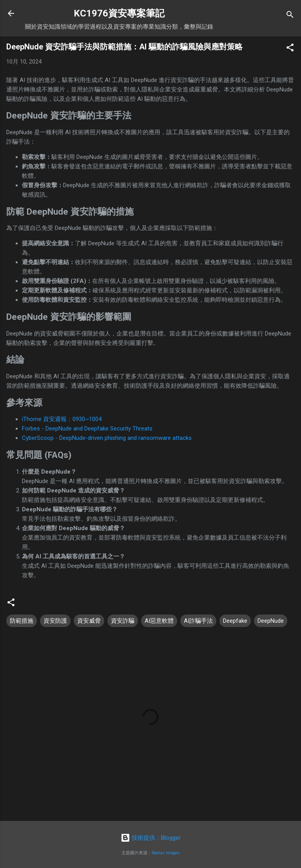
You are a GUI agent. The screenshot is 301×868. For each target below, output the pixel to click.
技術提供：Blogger (151, 838)
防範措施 (22, 621)
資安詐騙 (123, 621)
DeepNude (271, 621)
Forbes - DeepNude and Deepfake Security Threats (87, 429)
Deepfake (235, 621)
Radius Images (166, 853)
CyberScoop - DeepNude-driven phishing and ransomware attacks (107, 438)
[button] (290, 49)
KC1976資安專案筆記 (119, 13)
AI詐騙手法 (198, 621)
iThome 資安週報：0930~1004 (62, 419)
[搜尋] (290, 16)
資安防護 (55, 621)
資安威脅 (89, 621)
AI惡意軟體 (159, 621)
